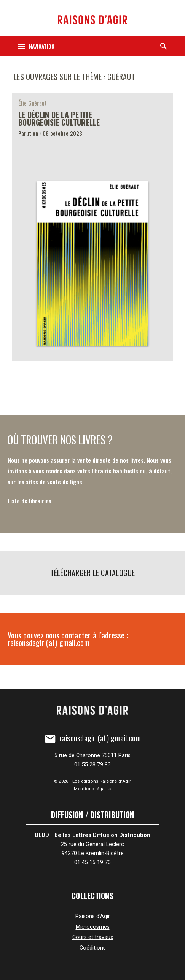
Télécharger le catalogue (93, 573)
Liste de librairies (30, 501)
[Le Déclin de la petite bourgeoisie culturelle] (92, 227)
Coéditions (93, 948)
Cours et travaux (93, 937)
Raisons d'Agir (93, 916)
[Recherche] (164, 46)
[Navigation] (36, 46)
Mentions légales (92, 789)
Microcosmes (93, 927)
